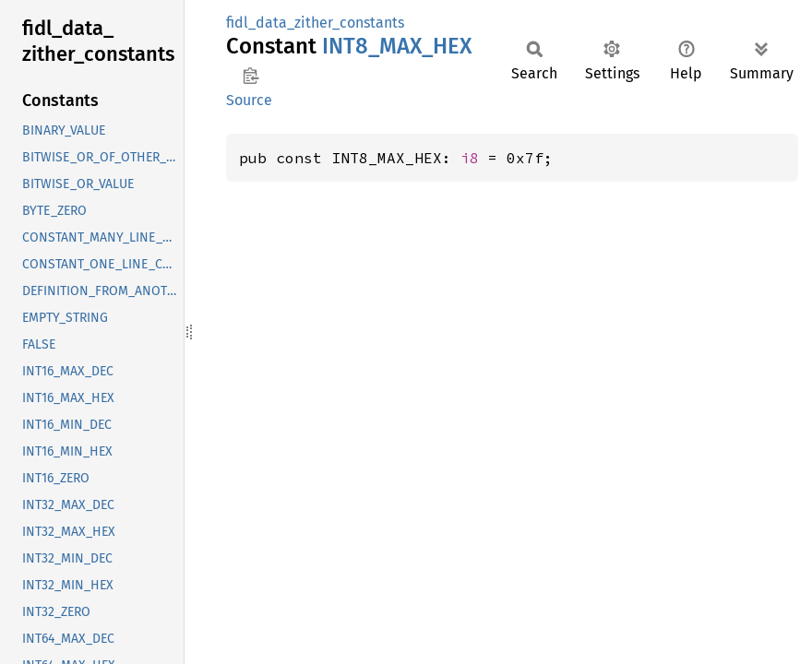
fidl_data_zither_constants (315, 23)
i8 (470, 158)
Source (249, 100)
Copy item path (251, 76)
